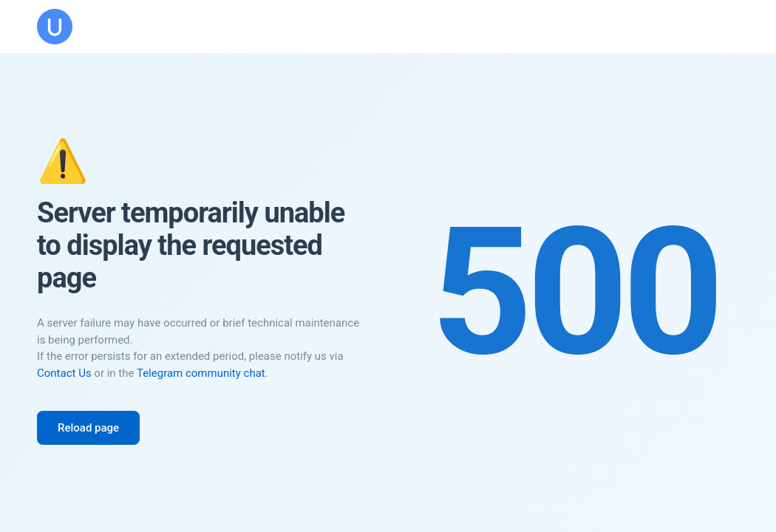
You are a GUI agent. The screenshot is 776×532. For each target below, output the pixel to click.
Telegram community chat (201, 373)
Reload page (88, 428)
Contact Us (64, 373)
